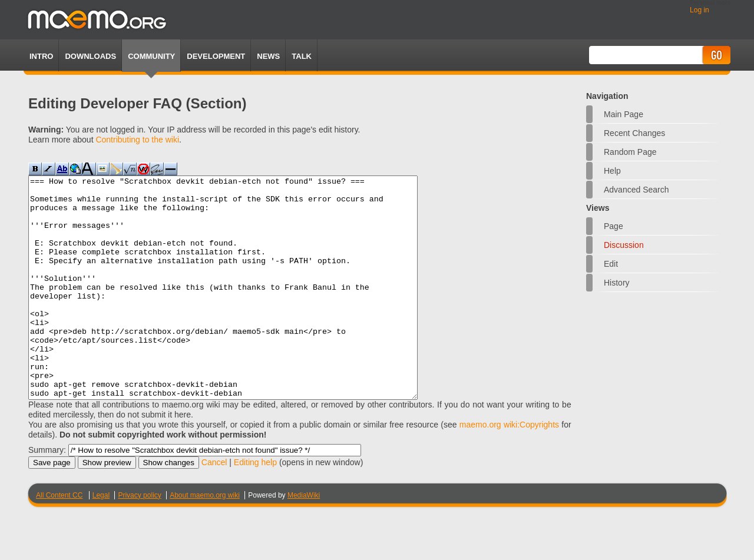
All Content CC (59, 539)
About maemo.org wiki (205, 539)
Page (614, 226)
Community (151, 56)
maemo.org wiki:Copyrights (509, 469)
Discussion (624, 245)
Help (612, 171)
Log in (700, 10)
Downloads (90, 56)
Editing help (255, 506)
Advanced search (636, 190)
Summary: (47, 494)
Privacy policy (139, 539)
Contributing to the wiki (137, 140)
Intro (41, 56)
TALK (302, 56)
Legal (101, 539)
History (617, 283)
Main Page (624, 114)
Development (216, 56)
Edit (611, 264)
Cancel (214, 506)
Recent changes (634, 133)
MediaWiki (304, 539)
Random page (630, 152)
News (268, 56)
